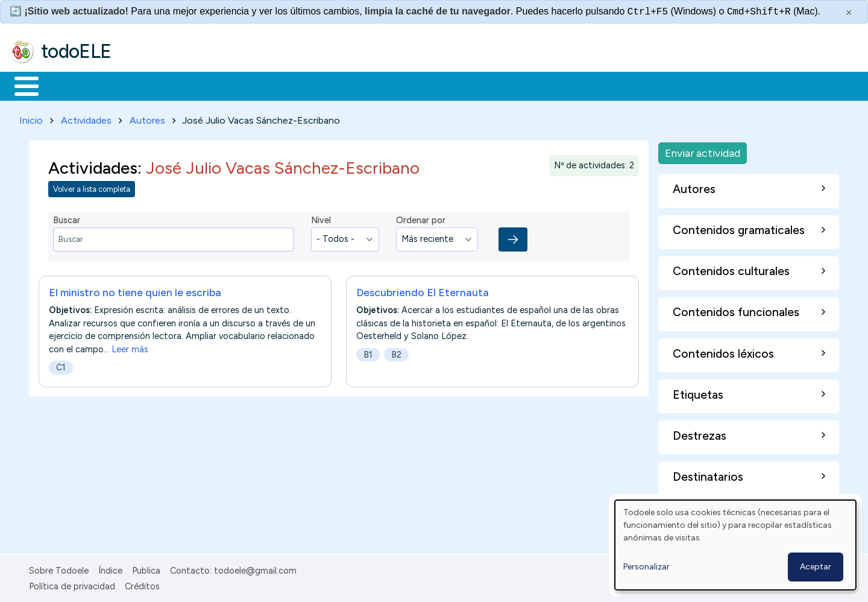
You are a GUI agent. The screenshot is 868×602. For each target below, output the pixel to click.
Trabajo (217, 85)
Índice (110, 568)
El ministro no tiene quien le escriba (135, 290)
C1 (61, 365)
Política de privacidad (72, 584)
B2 (396, 352)
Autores (147, 118)
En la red (285, 85)
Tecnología (360, 85)
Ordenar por (421, 218)
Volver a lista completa (92, 187)
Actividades (86, 118)
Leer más (130, 347)
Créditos (142, 584)
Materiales (68, 85)
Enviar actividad (703, 150)
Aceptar (816, 567)
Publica (146, 568)
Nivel (321, 218)
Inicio (20, 85)
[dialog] (735, 545)
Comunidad (441, 85)
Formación (145, 85)
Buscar (495, 85)
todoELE (76, 51)
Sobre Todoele (59, 568)
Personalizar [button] (646, 567)
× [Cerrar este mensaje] (849, 13)
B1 (368, 352)
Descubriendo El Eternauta (423, 290)
